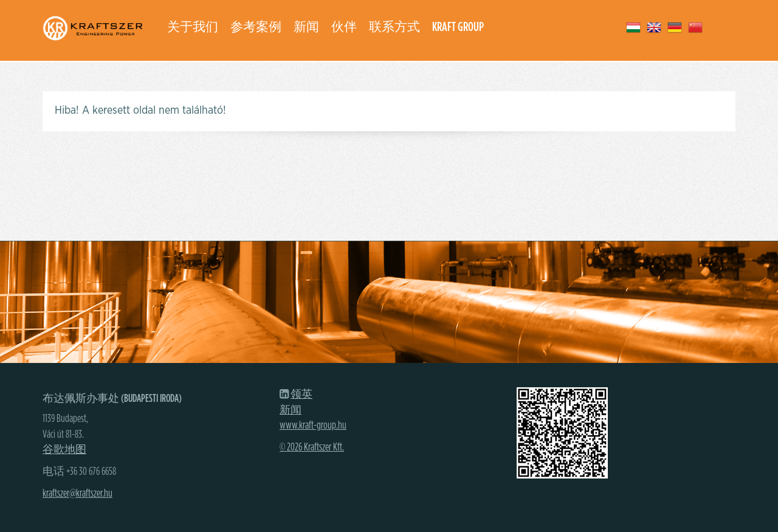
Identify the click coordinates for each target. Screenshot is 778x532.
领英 (301, 395)
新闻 (306, 27)
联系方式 (394, 27)
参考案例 (256, 27)
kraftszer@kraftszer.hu (77, 494)
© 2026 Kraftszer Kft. (312, 447)
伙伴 (344, 27)
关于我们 (193, 27)
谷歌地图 (64, 450)
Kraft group (458, 27)
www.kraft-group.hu (313, 426)
